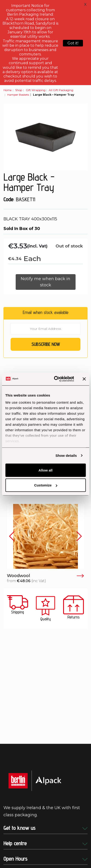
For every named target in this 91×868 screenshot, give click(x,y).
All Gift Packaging (61, 90)
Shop (19, 90)
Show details (66, 456)
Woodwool (45, 576)
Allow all (45, 470)
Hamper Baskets (18, 95)
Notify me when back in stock (45, 282)
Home (7, 90)
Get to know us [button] (45, 828)
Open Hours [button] (45, 859)
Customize (46, 485)
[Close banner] (84, 379)
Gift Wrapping (36, 90)
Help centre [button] (45, 843)
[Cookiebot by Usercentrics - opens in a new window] (55, 379)
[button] (12, 536)
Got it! (73, 43)
